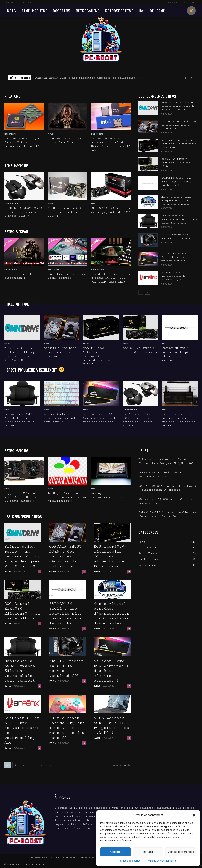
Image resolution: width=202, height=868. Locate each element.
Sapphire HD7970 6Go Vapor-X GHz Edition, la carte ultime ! (22, 497)
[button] (194, 815)
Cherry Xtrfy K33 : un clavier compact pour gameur (60, 418)
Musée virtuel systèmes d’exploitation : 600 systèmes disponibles (176, 200)
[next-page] (147, 292)
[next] (192, 78)
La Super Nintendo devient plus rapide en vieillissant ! (67, 497)
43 (42, 765)
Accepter (116, 852)
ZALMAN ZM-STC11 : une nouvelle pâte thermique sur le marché (178, 182)
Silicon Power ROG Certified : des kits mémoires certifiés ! (175, 257)
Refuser (148, 852)
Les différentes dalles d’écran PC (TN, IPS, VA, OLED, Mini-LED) (111, 278)
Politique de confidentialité (161, 861)
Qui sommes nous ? (41, 858)
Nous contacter (66, 858)
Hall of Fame (10, 134)
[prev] (185, 78)
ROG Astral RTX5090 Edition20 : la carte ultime (176, 163)
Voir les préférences (181, 852)
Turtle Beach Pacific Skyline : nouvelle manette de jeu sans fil (67, 728)
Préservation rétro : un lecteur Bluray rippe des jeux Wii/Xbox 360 (93, 78)
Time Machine (11, 203)
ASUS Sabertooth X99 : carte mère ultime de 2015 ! (66, 212)
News (50, 134)
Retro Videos (11, 269)
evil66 (8, 571)
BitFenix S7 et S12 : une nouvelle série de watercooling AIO (178, 276)
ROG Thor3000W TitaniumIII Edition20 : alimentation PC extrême (179, 144)
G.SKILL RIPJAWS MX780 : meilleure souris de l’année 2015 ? (23, 212)
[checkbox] (191, 11)
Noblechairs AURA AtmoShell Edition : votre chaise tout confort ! (179, 219)
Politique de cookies (130, 861)
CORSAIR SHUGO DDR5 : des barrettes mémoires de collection (179, 125)
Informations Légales (93, 858)
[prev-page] (141, 292)
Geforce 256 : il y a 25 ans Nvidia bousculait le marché (22, 142)
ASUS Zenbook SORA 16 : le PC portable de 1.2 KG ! (111, 725)
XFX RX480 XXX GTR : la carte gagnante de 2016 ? (111, 212)
